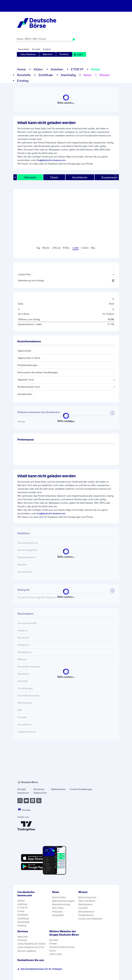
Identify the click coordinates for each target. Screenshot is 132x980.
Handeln (83, 908)
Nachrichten (59, 897)
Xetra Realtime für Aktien (32, 944)
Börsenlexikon (86, 912)
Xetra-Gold (56, 954)
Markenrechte (58, 789)
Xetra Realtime (28, 54)
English (47, 49)
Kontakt (36, 49)
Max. (93, 248)
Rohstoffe (24, 75)
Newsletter (24, 49)
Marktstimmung (61, 904)
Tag (38, 248)
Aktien (38, 69)
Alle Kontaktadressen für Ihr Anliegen (40, 969)
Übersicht (30, 177)
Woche (46, 248)
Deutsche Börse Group (62, 947)
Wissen (105, 75)
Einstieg (23, 81)
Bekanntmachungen (63, 901)
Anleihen (57, 69)
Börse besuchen (87, 897)
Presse (53, 944)
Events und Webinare (90, 919)
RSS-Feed (58, 908)
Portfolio (64, 54)
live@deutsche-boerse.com (51, 160)
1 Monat (56, 248)
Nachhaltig (68, 75)
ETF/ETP (77, 69)
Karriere (54, 940)
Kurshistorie (80, 177)
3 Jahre (85, 248)
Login (78, 54)
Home (21, 69)
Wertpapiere (85, 904)
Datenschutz (40, 793)
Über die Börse (87, 901)
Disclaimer (39, 789)
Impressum (23, 793)
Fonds (96, 69)
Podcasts (57, 912)
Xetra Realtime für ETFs (31, 947)
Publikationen (86, 915)
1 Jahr (76, 248)
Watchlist (48, 54)
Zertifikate (46, 75)
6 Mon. (66, 248)
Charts (54, 177)
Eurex (53, 951)
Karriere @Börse (27, 951)
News (88, 75)
